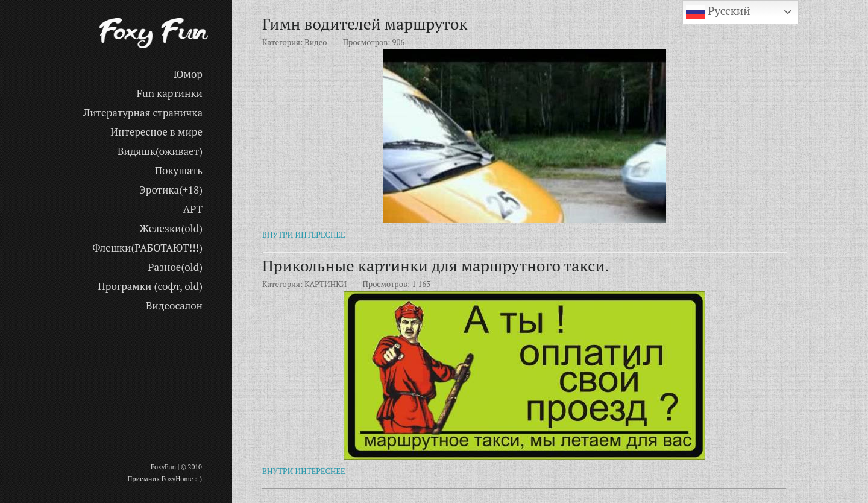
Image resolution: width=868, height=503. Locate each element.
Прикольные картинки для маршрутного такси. (436, 265)
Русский (718, 12)
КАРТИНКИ (325, 284)
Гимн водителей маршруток (365, 24)
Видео (316, 42)
